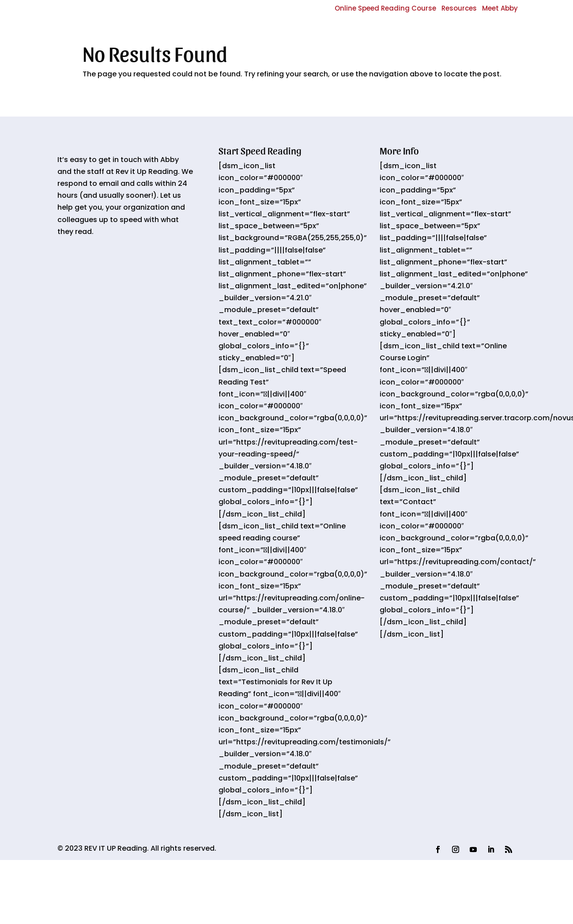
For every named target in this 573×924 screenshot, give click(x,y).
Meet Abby (500, 8)
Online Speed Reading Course (385, 8)
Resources (459, 8)
